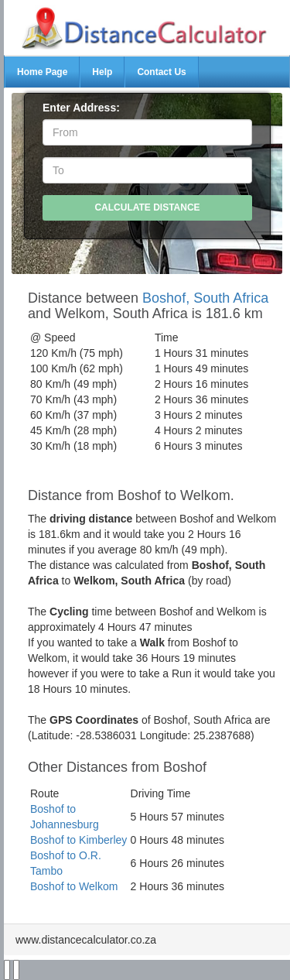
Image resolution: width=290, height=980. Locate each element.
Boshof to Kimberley (78, 840)
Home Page (42, 72)
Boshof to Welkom (74, 886)
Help (102, 72)
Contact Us (161, 72)
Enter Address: (81, 108)
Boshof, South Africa (205, 298)
